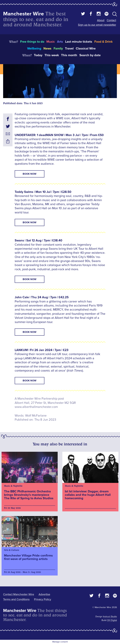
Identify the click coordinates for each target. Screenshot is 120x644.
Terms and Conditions (16, 599)
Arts (60, 42)
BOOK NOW (30, 174)
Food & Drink (104, 42)
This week (52, 55)
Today (38, 55)
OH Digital (112, 620)
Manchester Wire (24, 14)
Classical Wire (86, 49)
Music (51, 42)
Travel (69, 49)
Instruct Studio (110, 617)
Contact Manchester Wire (19, 594)
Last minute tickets (79, 42)
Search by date (90, 55)
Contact (111, 20)
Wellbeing (34, 49)
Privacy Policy (43, 599)
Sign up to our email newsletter (97, 25)
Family (58, 49)
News (47, 49)
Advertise (44, 594)
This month (69, 55)
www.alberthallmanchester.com (36, 407)
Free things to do (32, 42)
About (101, 20)
